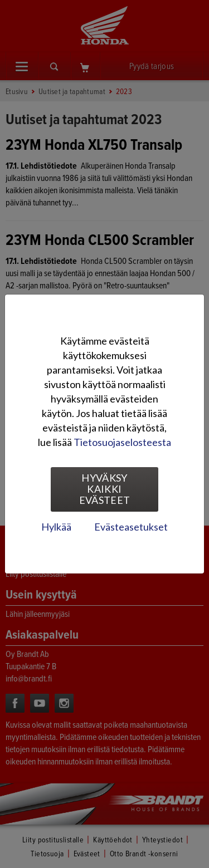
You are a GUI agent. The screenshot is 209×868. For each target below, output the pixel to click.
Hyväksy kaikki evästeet (105, 489)
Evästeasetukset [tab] (131, 527)
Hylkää (56, 527)
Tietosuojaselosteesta (122, 442)
